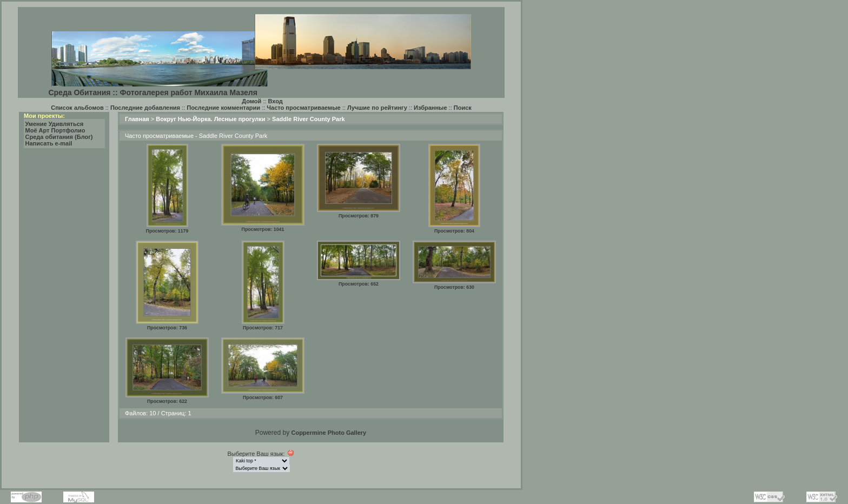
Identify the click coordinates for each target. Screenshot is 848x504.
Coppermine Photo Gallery (329, 433)
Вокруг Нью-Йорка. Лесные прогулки (210, 119)
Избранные (430, 108)
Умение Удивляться (55, 124)
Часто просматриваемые (303, 108)
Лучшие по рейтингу (377, 108)
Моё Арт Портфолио (55, 130)
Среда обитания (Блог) (59, 137)
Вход (276, 101)
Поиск (463, 108)
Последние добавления (145, 108)
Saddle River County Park (309, 119)
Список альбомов (77, 108)
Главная (137, 119)
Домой (251, 101)
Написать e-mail (49, 143)
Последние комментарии (223, 108)
